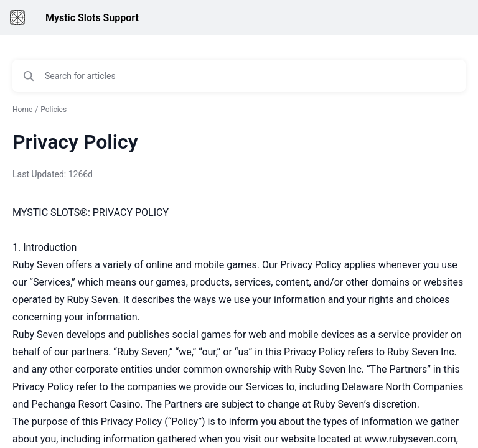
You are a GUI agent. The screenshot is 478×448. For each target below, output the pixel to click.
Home (22, 110)
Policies (54, 110)
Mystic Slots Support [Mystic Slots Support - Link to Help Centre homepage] (92, 18)
